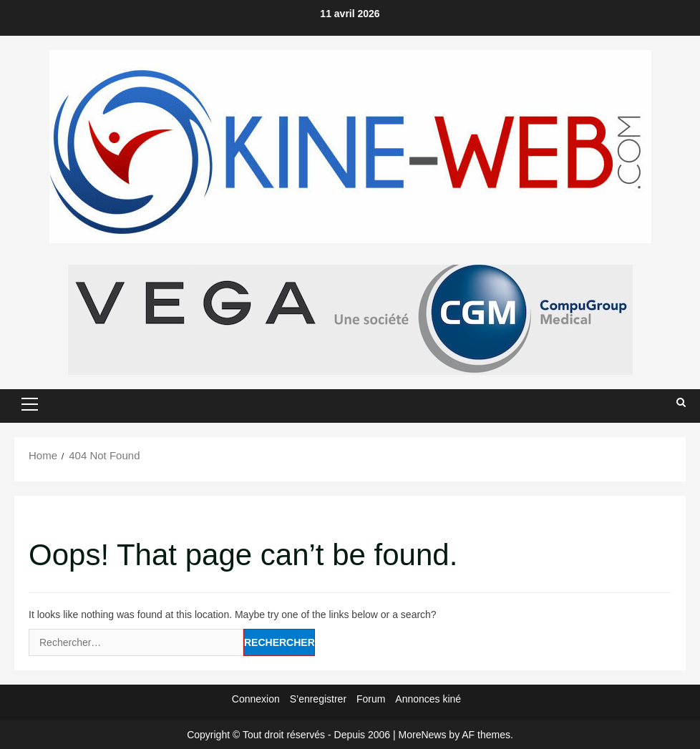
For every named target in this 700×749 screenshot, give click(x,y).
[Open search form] (681, 403)
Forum (371, 699)
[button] (30, 404)
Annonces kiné (428, 699)
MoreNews (423, 735)
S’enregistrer (318, 699)
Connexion (256, 699)
